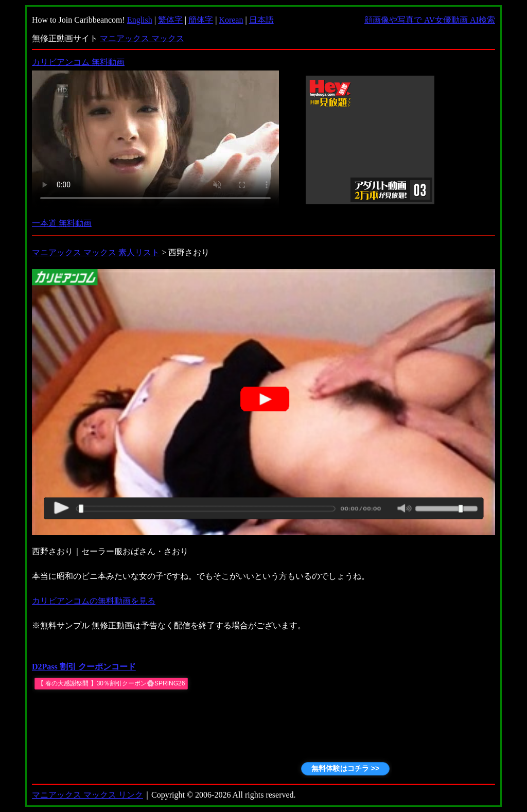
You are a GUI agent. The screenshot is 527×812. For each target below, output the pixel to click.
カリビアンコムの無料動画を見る (94, 601)
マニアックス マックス (142, 38)
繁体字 (170, 20)
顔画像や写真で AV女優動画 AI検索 (430, 20)
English (140, 20)
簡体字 (201, 20)
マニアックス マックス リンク (87, 795)
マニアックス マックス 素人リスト (96, 252)
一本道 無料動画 (62, 223)
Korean (231, 20)
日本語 (261, 20)
